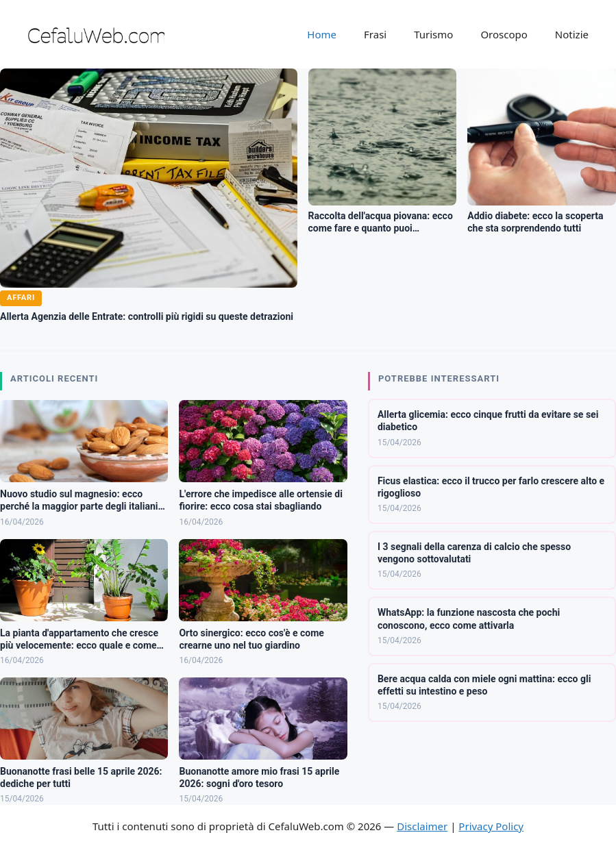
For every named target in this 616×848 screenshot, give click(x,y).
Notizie (572, 34)
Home (322, 34)
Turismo (433, 34)
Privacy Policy (491, 826)
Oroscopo (504, 34)
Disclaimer (422, 826)
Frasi (375, 34)
